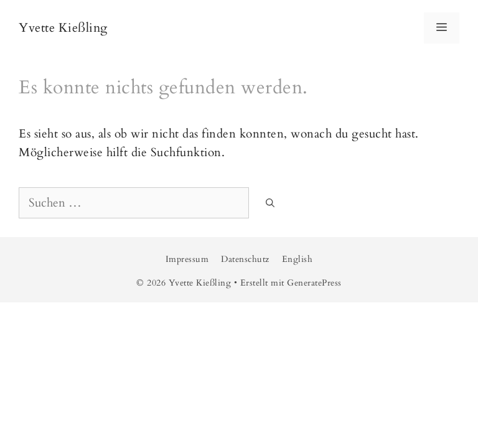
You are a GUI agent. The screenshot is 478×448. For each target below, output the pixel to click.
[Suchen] (270, 204)
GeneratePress (314, 283)
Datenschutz (245, 259)
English (298, 259)
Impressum (187, 259)
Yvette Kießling (63, 28)
